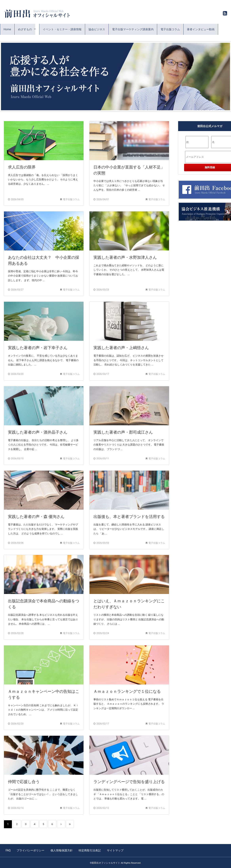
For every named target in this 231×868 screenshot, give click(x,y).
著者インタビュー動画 (201, 29)
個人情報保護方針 (60, 850)
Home (7, 29)
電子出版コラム (170, 29)
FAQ (8, 850)
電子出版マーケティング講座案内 (133, 29)
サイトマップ (113, 850)
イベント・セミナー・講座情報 (62, 29)
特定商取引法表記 (88, 850)
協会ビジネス (97, 29)
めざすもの (25, 29)
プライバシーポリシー (30, 850)
